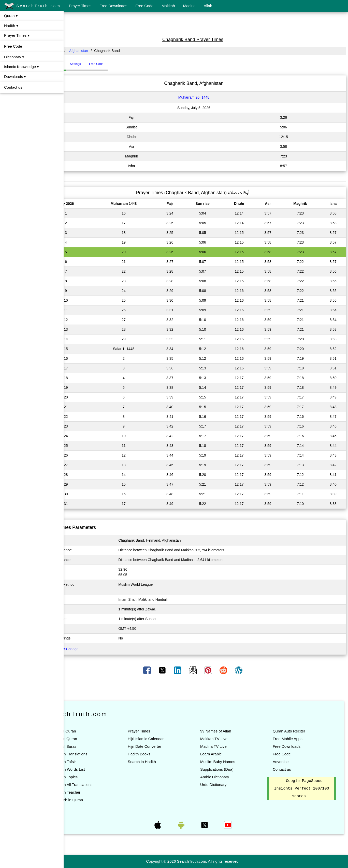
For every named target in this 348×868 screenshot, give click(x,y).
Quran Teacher (94, 792)
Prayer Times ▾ (17, 35)
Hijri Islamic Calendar (165, 739)
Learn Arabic (224, 754)
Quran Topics (92, 777)
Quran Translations (97, 754)
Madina (189, 6)
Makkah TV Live (227, 739)
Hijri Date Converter (164, 746)
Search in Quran (95, 800)
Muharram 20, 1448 (207, 97)
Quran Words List (96, 769)
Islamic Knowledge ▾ (21, 67)
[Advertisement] (206, 24)
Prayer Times (80, 6)
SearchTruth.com (32, 6)
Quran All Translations (100, 785)
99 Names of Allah (229, 731)
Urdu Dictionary (226, 785)
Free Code (144, 6)
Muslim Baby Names (231, 762)
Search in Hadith (161, 762)
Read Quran (92, 731)
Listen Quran (92, 739)
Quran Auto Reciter (295, 731)
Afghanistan (105, 51)
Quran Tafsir (91, 762)
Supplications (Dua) (230, 769)
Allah (208, 6)
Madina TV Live (226, 746)
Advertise (287, 762)
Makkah (168, 6)
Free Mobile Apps (294, 739)
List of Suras (92, 746)
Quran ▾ (11, 16)
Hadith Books (158, 754)
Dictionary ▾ (14, 57)
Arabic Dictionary (228, 777)
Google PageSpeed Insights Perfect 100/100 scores (306, 789)
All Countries (77, 51)
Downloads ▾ (15, 77)
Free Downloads (113, 6)
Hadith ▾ (11, 26)
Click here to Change (88, 649)
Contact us (13, 87)
